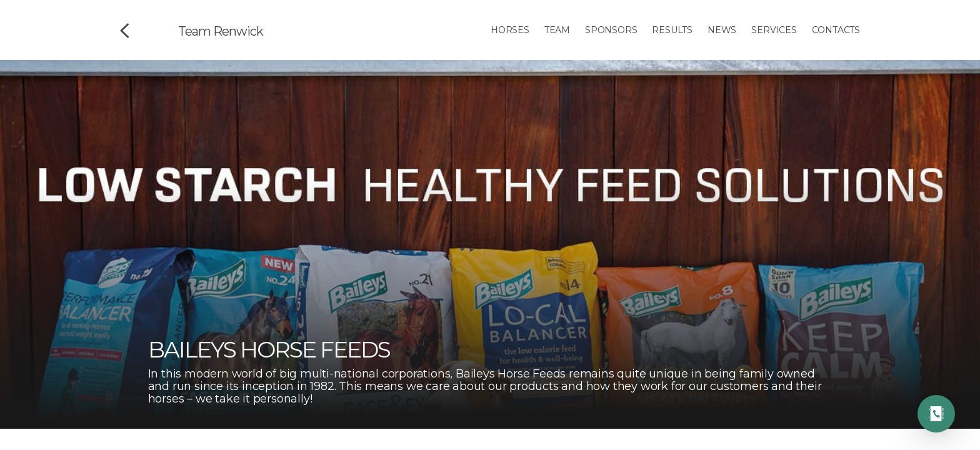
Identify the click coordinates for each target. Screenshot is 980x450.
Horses (510, 30)
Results (672, 30)
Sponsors (611, 30)
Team (557, 30)
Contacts (836, 30)
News (722, 30)
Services (774, 30)
